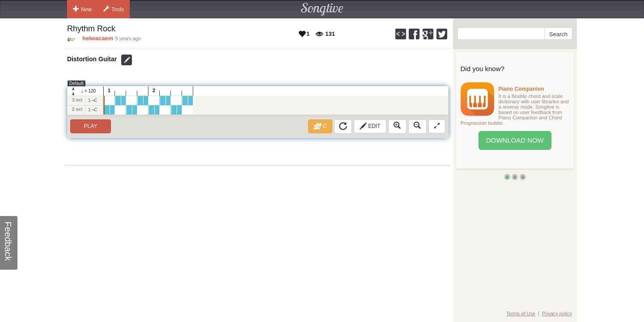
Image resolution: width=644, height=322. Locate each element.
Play (91, 126)
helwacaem (98, 38)
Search (558, 34)
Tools (114, 9)
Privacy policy (557, 314)
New (82, 9)
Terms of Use (521, 314)
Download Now (515, 140)
